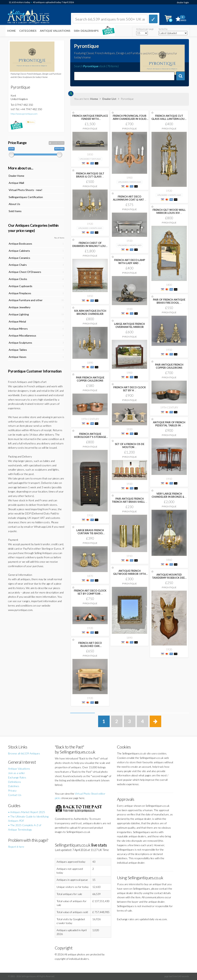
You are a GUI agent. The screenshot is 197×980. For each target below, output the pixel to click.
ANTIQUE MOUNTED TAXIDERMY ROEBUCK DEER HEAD (169, 578)
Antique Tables (18, 350)
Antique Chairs (18, 265)
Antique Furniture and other (26, 300)
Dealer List (109, 99)
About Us (14, 204)
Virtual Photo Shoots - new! (25, 190)
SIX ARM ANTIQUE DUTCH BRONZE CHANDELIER (90, 312)
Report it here (16, 847)
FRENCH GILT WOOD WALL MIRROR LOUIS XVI (169, 211)
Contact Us (15, 795)
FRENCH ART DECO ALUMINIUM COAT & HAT (130, 198)
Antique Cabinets (19, 251)
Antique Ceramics (19, 258)
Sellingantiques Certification (26, 197)
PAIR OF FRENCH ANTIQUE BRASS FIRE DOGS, (169, 301)
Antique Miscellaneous (22, 335)
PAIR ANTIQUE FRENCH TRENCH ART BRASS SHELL (129, 500)
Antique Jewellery (20, 307)
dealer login (183, 2)
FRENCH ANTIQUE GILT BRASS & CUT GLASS (90, 175)
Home (12, 31)
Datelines (14, 786)
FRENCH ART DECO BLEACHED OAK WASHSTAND (90, 646)
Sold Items (15, 211)
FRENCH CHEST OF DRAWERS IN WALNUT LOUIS (90, 246)
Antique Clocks (18, 279)
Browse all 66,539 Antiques (24, 753)
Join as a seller (17, 773)
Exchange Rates (17, 777)
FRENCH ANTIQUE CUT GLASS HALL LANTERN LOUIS (169, 119)
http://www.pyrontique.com (24, 114)
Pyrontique (90, 129)
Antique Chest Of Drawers (25, 272)
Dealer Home (16, 176)
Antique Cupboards (20, 286)
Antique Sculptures (20, 343)
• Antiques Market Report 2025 (27, 812)
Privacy (12, 790)
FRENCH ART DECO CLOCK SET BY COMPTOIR (90, 592)
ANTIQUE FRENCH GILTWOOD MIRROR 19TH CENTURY (129, 574)
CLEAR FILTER (57, 143)
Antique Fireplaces (20, 293)
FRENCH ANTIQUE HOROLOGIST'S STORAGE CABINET (90, 437)
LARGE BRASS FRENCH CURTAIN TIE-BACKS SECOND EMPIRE (90, 533)
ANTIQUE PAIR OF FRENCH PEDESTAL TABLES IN (169, 424)
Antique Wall (16, 183)
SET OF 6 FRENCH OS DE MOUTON (130, 446)
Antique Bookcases (20, 244)
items (31, 122)
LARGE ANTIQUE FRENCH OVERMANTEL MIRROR (129, 325)
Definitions (15, 782)
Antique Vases (18, 357)
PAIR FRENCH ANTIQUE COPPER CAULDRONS (90, 379)
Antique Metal (17, 321)
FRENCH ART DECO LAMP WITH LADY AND (130, 262)
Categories (28, 31)
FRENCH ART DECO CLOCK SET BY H (130, 389)
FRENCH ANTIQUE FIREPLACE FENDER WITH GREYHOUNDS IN (90, 119)
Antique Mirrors (18, 329)
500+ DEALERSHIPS (86, 31)
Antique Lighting (19, 314)
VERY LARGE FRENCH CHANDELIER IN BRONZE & (169, 495)
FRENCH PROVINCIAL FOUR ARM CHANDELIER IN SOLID (130, 119)
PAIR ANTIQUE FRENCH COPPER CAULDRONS (169, 366)
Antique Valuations (55, 31)
